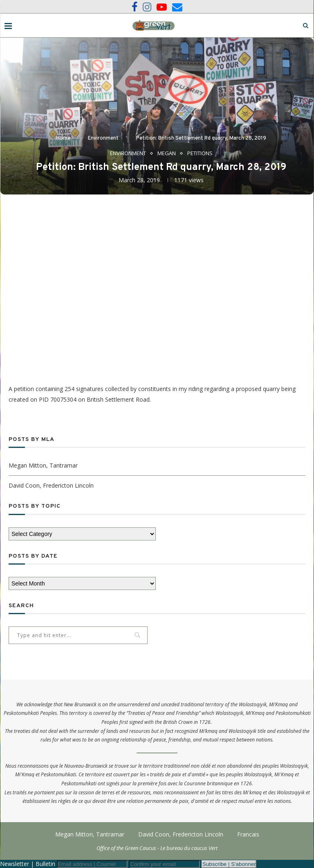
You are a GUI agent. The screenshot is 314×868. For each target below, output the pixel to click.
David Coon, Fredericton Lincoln (51, 485)
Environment (103, 138)
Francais (248, 834)
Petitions (200, 154)
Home (63, 138)
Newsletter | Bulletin (28, 864)
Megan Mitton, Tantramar (43, 465)
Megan (167, 154)
